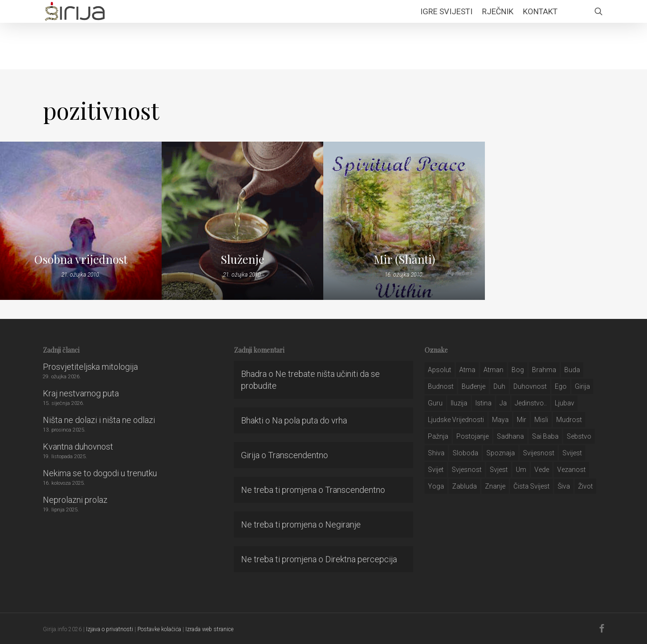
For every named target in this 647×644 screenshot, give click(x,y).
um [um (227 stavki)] (521, 470)
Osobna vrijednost (81, 259)
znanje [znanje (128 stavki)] (495, 486)
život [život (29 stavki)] (585, 486)
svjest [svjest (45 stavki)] (499, 470)
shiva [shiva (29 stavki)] (436, 453)
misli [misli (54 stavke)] (541, 420)
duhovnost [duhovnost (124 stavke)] (530, 386)
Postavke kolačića (159, 629)
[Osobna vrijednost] (81, 221)
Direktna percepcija (361, 559)
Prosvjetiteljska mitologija (90, 367)
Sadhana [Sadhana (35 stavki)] (510, 436)
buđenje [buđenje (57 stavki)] (473, 386)
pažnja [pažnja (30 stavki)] (438, 436)
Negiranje (343, 524)
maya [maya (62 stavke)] (500, 420)
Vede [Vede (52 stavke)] (542, 470)
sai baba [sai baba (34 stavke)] (545, 436)
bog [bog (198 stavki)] (518, 370)
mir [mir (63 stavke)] (521, 420)
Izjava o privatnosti (110, 629)
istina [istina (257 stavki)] (483, 403)
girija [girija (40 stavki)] (582, 386)
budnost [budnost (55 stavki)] (441, 386)
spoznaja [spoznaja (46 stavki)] (501, 453)
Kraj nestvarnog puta (81, 393)
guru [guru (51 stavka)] (435, 403)
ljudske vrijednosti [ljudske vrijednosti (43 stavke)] (456, 420)
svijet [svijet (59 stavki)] (436, 470)
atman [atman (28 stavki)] (493, 370)
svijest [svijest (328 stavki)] (572, 453)
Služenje (242, 259)
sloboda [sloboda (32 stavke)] (465, 453)
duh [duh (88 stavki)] (499, 386)
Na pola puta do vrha (309, 420)
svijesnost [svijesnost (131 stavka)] (539, 453)
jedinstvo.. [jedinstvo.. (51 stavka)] (531, 403)
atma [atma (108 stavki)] (467, 370)
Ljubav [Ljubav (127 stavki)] (565, 403)
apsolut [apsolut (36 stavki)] (439, 370)
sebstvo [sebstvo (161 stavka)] (579, 436)
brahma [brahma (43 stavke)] (544, 370)
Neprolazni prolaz (75, 500)
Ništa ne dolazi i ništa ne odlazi (99, 420)
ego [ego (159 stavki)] (561, 386)
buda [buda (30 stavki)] (572, 370)
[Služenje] (242, 221)
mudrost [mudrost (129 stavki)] (569, 420)
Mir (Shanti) (404, 259)
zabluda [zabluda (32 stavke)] (464, 486)
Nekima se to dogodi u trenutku (100, 473)
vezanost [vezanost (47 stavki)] (571, 470)
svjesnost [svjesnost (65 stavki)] (467, 470)
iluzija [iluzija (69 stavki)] (459, 403)
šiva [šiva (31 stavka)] (564, 486)
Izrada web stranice (209, 629)
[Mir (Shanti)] (404, 221)
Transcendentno (298, 455)
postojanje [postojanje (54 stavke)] (473, 436)
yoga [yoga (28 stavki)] (436, 486)
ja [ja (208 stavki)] (503, 403)
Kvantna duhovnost (78, 447)
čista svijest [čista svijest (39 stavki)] (531, 486)
